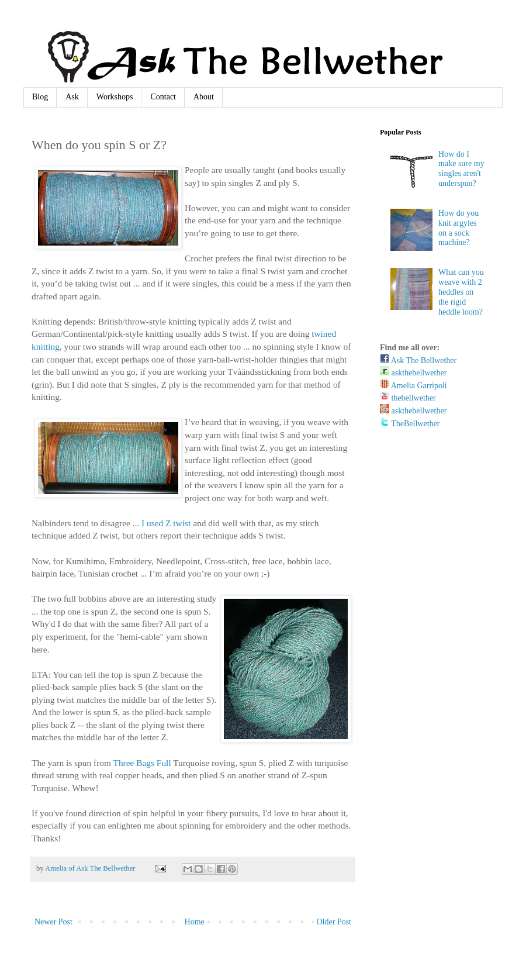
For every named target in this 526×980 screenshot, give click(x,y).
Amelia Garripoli (413, 386)
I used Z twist (166, 523)
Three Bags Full (142, 763)
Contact (163, 97)
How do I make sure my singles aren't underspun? (461, 169)
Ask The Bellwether (418, 360)
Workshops (115, 97)
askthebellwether (413, 373)
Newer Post (53, 922)
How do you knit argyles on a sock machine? (458, 228)
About (204, 97)
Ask (72, 97)
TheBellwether (410, 424)
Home (195, 922)
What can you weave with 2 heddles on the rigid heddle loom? (461, 292)
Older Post (334, 922)
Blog (40, 97)
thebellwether (408, 398)
